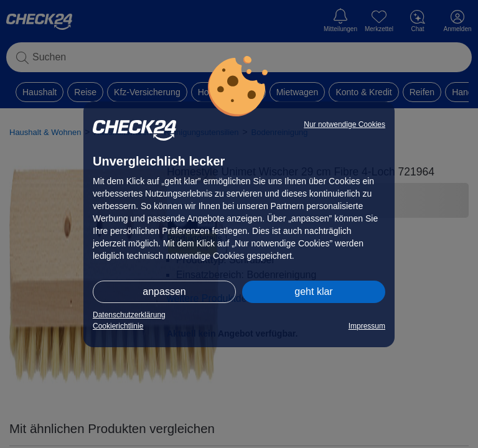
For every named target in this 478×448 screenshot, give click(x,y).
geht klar (313, 292)
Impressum (367, 326)
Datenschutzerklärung (129, 315)
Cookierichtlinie (118, 326)
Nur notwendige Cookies (344, 124)
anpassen (164, 292)
